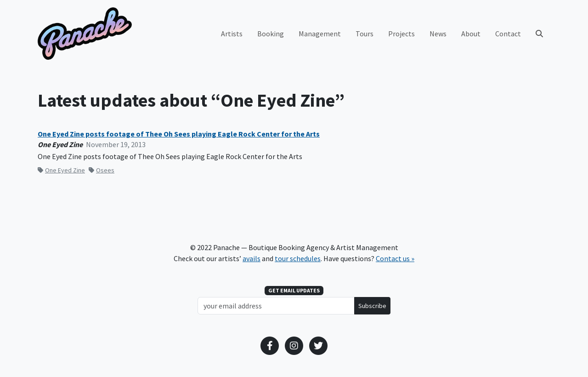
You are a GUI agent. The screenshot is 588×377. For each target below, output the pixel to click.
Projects (401, 34)
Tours (365, 34)
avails (252, 258)
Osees (102, 170)
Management (320, 34)
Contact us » (395, 258)
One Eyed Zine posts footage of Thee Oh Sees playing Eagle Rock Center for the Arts (179, 134)
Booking (271, 34)
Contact (508, 34)
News (438, 34)
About (471, 34)
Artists (232, 34)
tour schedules (298, 258)
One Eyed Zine (61, 170)
